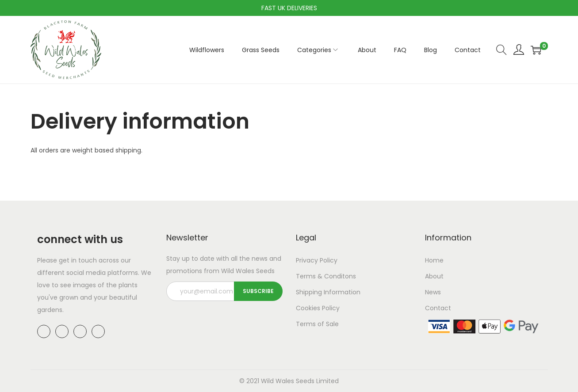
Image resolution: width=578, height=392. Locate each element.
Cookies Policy (318, 308)
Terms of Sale (317, 324)
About (434, 276)
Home (434, 260)
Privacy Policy (317, 260)
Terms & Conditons (326, 276)
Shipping (309, 292)
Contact (438, 308)
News (433, 292)
